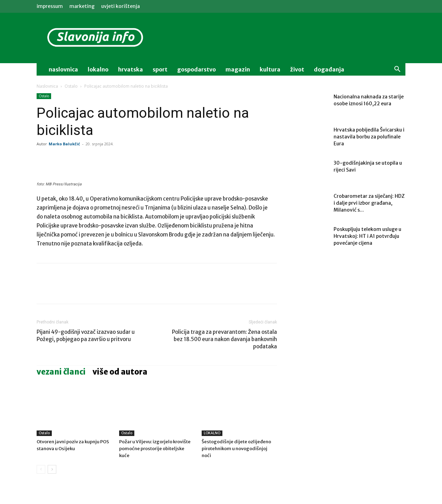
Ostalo (71, 86)
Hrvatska (131, 69)
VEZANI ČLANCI (61, 372)
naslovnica (63, 69)
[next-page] (52, 469)
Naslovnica (47, 86)
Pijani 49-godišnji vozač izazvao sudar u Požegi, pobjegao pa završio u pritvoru (86, 336)
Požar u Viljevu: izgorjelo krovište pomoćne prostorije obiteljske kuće (155, 449)
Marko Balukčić (64, 144)
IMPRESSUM (50, 6)
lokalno (98, 69)
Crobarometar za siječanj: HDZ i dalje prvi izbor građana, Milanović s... (369, 203)
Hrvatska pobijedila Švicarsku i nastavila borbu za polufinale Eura (369, 137)
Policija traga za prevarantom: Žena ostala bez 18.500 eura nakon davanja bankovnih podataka (224, 339)
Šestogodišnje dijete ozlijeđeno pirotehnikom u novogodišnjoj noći (236, 449)
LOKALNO (212, 433)
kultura (270, 69)
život (297, 69)
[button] (397, 70)
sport (160, 69)
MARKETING (82, 6)
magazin (238, 69)
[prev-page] (41, 469)
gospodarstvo (196, 69)
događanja (329, 69)
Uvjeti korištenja (121, 6)
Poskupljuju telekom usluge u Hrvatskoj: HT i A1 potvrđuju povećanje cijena (367, 236)
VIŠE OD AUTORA (120, 372)
